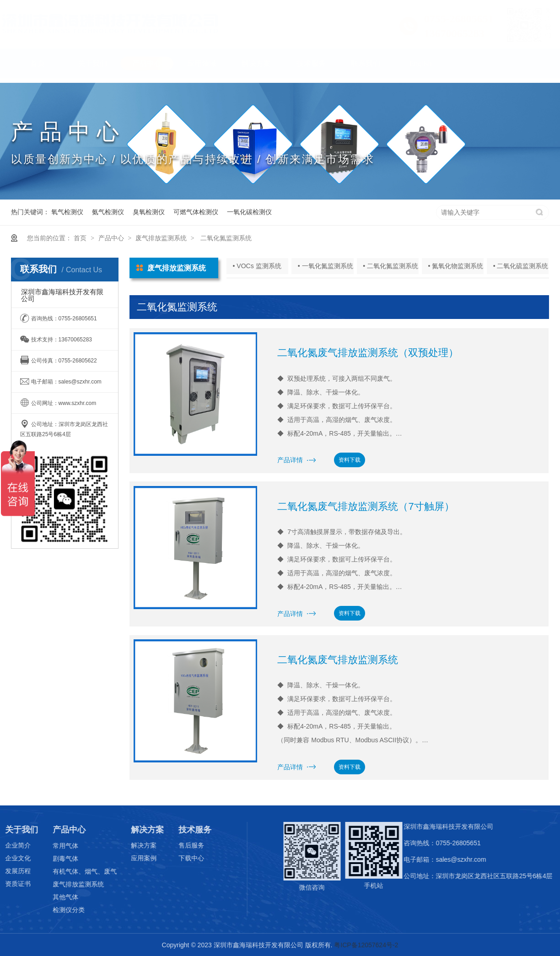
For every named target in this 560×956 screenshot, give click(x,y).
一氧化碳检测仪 (249, 212)
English (421, 68)
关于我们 (92, 68)
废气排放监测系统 (161, 238)
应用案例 (131, 858)
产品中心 (147, 68)
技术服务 (311, 68)
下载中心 (178, 858)
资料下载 (350, 460)
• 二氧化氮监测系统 (390, 266)
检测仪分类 (56, 910)
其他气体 (53, 897)
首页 (38, 68)
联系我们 (366, 68)
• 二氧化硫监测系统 (521, 266)
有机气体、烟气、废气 (72, 871)
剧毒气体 (53, 859)
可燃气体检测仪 (196, 212)
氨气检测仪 (108, 212)
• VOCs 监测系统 (257, 266)
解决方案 (256, 68)
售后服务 (178, 845)
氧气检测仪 (67, 212)
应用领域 (202, 68)
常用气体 (53, 846)
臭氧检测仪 (149, 212)
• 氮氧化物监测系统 (455, 266)
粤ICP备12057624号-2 (366, 945)
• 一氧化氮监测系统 (326, 266)
